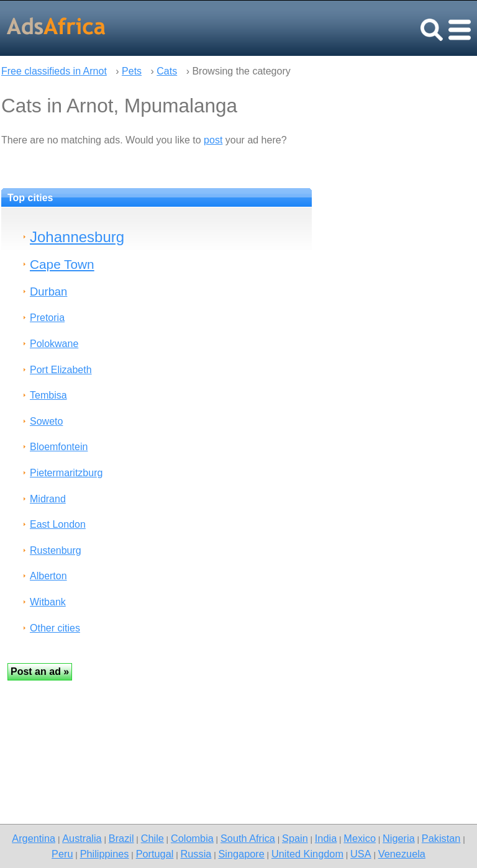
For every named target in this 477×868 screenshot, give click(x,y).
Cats (167, 71)
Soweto (46, 421)
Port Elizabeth (61, 370)
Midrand (48, 499)
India (326, 838)
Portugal (155, 854)
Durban (48, 292)
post (213, 140)
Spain (295, 838)
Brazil (121, 838)
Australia (82, 838)
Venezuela (402, 854)
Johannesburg (77, 237)
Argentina (34, 838)
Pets (132, 71)
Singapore (241, 854)
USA (361, 854)
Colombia (192, 838)
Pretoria (47, 318)
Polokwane (54, 344)
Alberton (48, 576)
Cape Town (62, 264)
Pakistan (441, 838)
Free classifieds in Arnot (54, 71)
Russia (196, 854)
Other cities (55, 628)
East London (58, 524)
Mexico (360, 838)
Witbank (48, 602)
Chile (152, 838)
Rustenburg (56, 550)
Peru (62, 854)
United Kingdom (307, 854)
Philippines (105, 854)
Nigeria (399, 838)
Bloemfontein (59, 447)
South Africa (248, 838)
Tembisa (48, 395)
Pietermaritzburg (66, 473)
